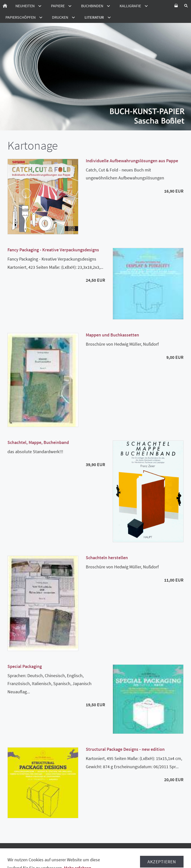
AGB (14, 853)
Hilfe (176, 853)
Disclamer (90, 858)
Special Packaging (25, 666)
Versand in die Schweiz (145, 853)
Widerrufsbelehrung (42, 853)
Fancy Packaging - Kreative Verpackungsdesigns (53, 250)
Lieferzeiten (108, 853)
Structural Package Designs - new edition (125, 749)
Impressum (145, 858)
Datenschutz (79, 853)
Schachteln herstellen (107, 558)
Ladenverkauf (117, 858)
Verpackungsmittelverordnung (45, 858)
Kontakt (168, 858)
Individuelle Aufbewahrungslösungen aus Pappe (132, 161)
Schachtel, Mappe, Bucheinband (38, 442)
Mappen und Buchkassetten (112, 335)
